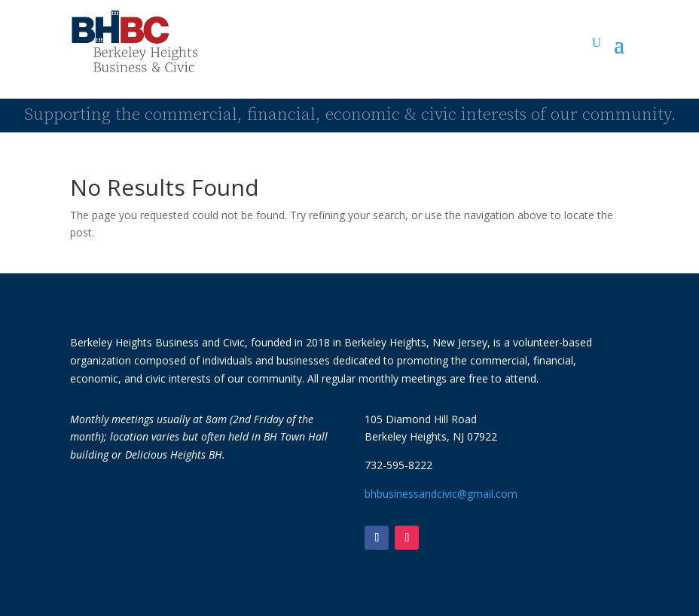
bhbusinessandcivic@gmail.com (441, 494)
